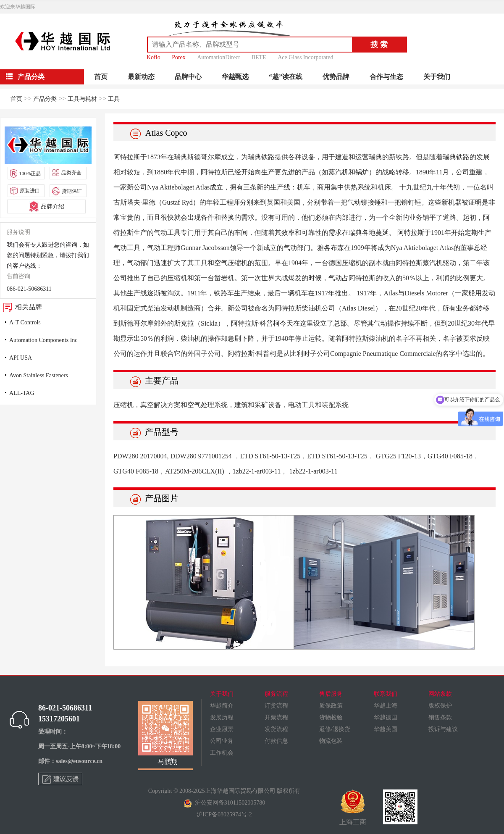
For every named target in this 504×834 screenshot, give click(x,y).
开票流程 (276, 717)
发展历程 (222, 717)
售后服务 (331, 694)
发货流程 (276, 729)
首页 (101, 77)
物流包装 (331, 741)
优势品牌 (336, 77)
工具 (114, 99)
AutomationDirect (218, 57)
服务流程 (276, 694)
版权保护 (440, 706)
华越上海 (386, 706)
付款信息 (276, 741)
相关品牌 (21, 307)
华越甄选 (235, 77)
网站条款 (440, 694)
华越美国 (386, 729)
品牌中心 (188, 77)
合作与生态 (386, 77)
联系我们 (386, 694)
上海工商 (353, 808)
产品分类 (45, 99)
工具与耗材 (82, 99)
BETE (259, 57)
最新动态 (141, 77)
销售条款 (440, 717)
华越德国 (386, 717)
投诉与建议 (443, 729)
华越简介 (222, 706)
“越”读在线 (286, 77)
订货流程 (276, 706)
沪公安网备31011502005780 (224, 803)
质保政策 (331, 706)
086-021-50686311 (29, 289)
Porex (179, 57)
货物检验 (331, 717)
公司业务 (222, 741)
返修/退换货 (335, 729)
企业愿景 (222, 729)
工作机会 (222, 753)
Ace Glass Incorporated (305, 57)
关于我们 (437, 77)
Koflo (154, 57)
